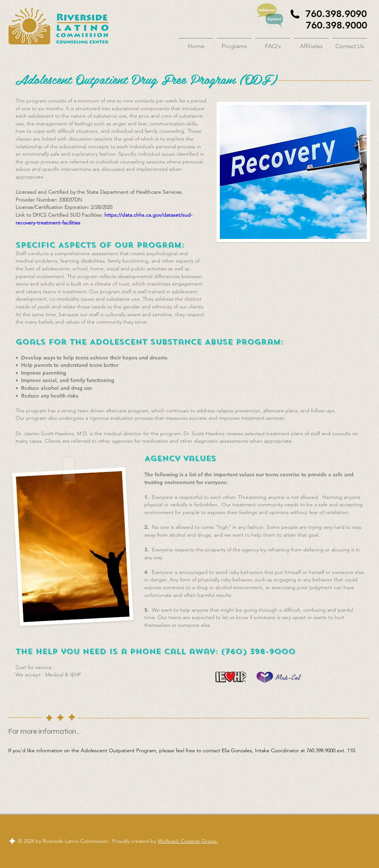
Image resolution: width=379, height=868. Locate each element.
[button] (234, 43)
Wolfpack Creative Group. (188, 841)
